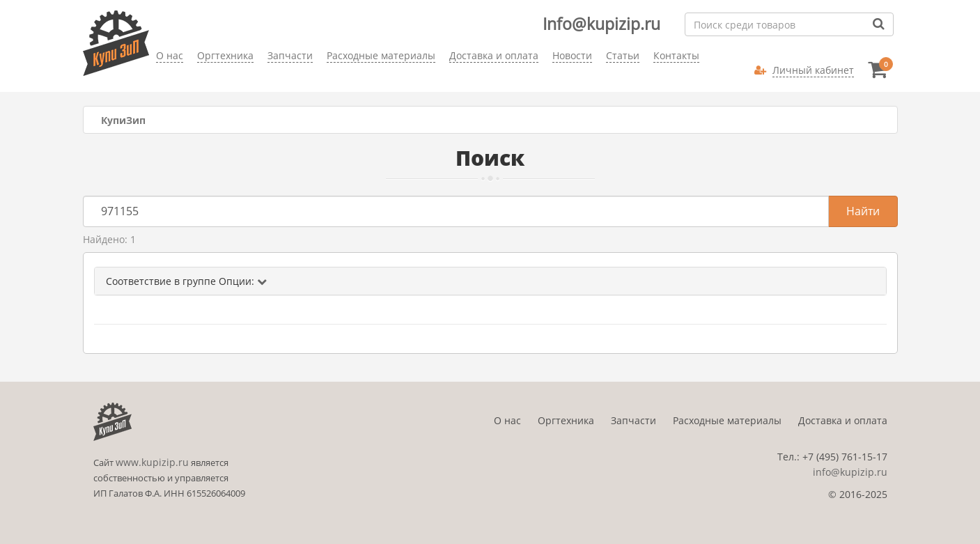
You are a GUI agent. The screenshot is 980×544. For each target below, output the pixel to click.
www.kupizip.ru (152, 462)
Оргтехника (566, 420)
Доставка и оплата (843, 420)
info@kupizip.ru (850, 472)
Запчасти (633, 420)
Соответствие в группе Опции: (186, 281)
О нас (507, 420)
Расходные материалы (727, 420)
